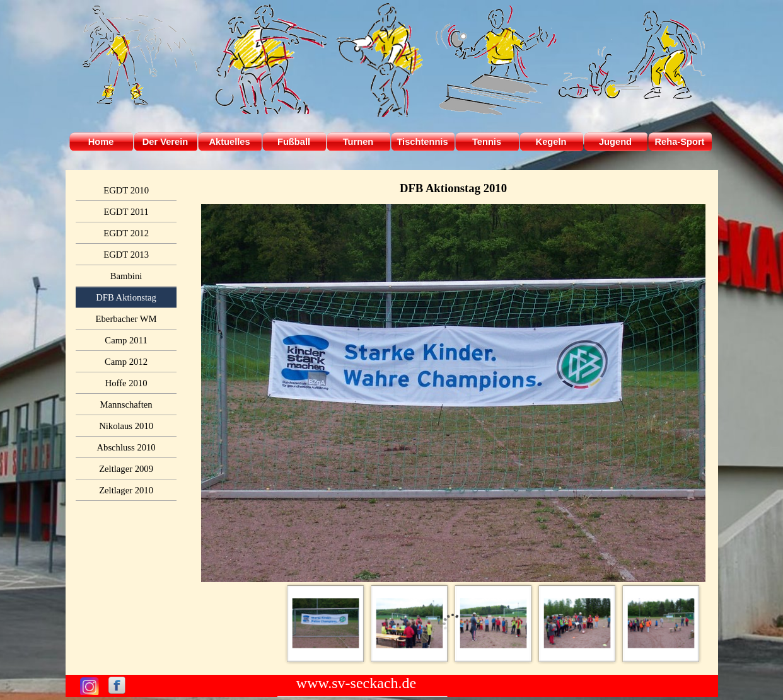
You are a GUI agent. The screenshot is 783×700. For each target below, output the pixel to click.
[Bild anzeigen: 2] (409, 623)
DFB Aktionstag (126, 297)
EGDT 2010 (126, 190)
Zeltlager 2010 (126, 490)
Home (101, 142)
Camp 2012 (126, 362)
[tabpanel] (453, 188)
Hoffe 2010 (126, 383)
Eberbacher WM (126, 319)
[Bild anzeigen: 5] (661, 623)
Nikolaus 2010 (126, 426)
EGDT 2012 (126, 233)
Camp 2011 (126, 340)
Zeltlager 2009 (126, 469)
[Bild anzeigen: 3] (493, 623)
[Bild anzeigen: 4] (577, 623)
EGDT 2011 (126, 212)
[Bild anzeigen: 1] (326, 623)
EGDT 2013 (126, 255)
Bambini (126, 276)
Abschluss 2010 (126, 447)
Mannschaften (126, 405)
